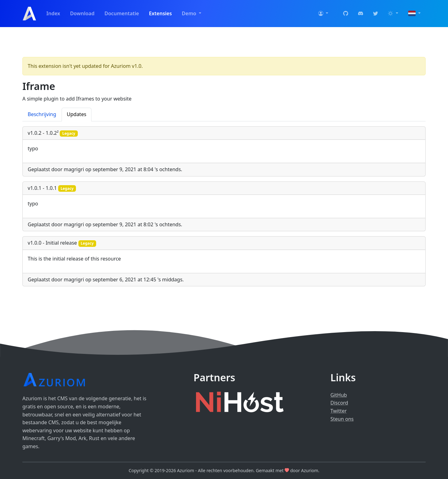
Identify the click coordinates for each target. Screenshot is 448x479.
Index (53, 13)
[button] (323, 14)
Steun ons (342, 419)
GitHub (339, 395)
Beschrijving (42, 114)
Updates (77, 114)
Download (82, 13)
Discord (339, 403)
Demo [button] (189, 13)
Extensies (161, 13)
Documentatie (122, 13)
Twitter (338, 411)
